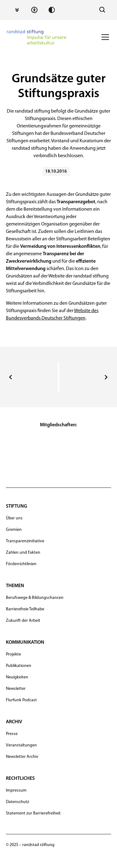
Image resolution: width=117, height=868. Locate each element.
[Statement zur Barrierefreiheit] (34, 10)
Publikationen (19, 666)
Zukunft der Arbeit (23, 621)
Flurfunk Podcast (21, 700)
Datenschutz (17, 802)
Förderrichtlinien (21, 564)
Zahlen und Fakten (23, 553)
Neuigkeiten (17, 677)
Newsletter (16, 689)
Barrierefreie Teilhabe (25, 609)
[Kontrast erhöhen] (52, 10)
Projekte (13, 654)
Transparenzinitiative (25, 541)
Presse (12, 734)
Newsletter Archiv (22, 757)
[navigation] (37, 37)
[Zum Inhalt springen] (17, 10)
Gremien (14, 530)
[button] (104, 37)
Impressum (16, 791)
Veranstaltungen (21, 745)
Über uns (14, 518)
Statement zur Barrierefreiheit (33, 813)
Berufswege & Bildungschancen (35, 598)
